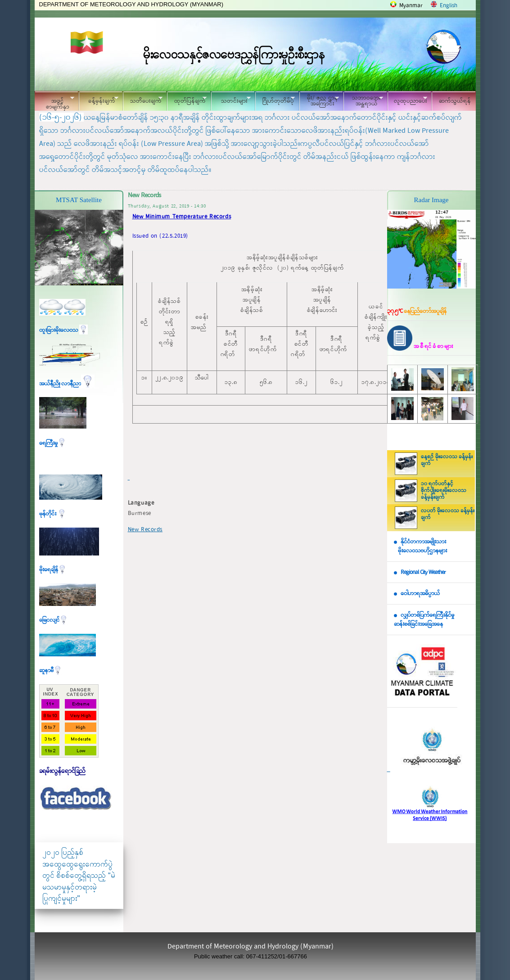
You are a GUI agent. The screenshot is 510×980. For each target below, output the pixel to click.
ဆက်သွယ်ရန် (455, 101)
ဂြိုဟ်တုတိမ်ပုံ (275, 100)
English (449, 6)
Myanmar (411, 6)
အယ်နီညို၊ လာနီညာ (67, 384)
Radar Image (431, 200)
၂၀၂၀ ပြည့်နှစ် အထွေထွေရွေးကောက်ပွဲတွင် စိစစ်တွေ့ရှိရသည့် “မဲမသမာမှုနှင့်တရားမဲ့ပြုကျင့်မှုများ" (79, 875)
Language (141, 503)
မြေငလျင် (54, 620)
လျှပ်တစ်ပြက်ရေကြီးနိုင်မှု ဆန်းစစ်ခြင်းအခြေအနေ (424, 620)
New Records (145, 530)
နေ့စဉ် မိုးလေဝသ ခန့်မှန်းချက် (447, 460)
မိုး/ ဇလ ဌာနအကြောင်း (319, 101)
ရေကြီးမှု (53, 443)
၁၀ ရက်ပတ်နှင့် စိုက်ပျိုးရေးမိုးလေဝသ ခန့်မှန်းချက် (444, 491)
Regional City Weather (423, 572)
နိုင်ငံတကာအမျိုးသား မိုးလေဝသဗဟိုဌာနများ (420, 546)
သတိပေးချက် (143, 100)
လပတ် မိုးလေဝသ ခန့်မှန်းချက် (448, 514)
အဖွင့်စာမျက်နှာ (54, 102)
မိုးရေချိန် (53, 570)
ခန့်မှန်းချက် (99, 100)
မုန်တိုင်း (53, 514)
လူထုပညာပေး (408, 100)
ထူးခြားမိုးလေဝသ (63, 330)
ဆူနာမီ (51, 671)
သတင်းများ (231, 100)
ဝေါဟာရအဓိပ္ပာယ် (420, 594)
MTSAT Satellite (79, 200)
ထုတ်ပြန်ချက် (187, 100)
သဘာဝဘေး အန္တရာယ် (363, 101)
